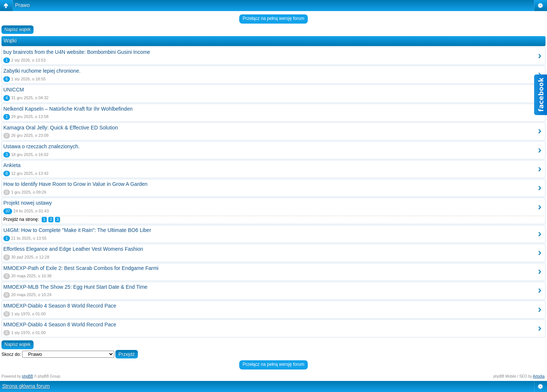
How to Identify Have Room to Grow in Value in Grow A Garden (75, 184)
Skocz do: (11, 354)
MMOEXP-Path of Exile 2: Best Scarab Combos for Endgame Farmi (81, 268)
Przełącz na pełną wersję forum (273, 18)
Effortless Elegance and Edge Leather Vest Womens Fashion (73, 249)
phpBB (28, 376)
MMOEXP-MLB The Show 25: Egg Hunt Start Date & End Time (75, 287)
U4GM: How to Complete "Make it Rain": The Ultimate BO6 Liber (77, 230)
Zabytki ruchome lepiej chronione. (42, 71)
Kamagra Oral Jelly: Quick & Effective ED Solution (61, 128)
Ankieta (12, 165)
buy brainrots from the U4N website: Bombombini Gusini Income (77, 52)
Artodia (539, 376)
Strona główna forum (26, 386)
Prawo (22, 5)
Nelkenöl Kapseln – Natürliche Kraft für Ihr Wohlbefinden (68, 109)
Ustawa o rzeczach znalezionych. (41, 146)
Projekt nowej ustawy (28, 203)
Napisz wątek (18, 30)
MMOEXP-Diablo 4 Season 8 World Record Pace (60, 306)
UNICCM (14, 90)
